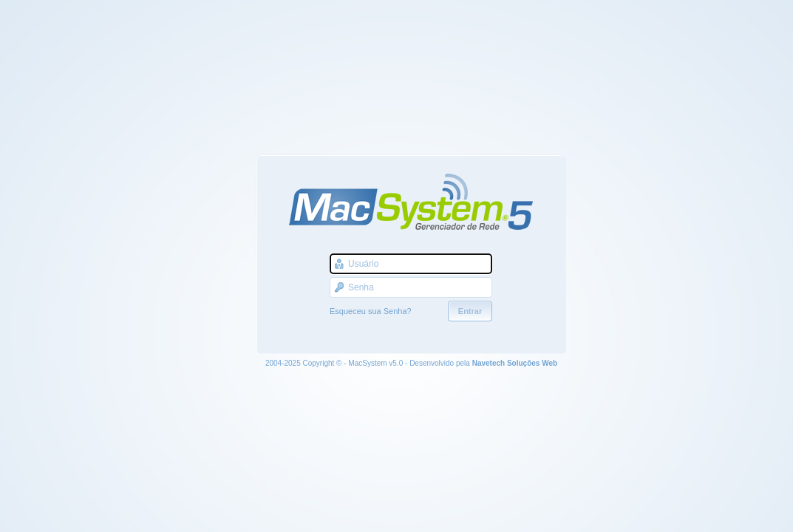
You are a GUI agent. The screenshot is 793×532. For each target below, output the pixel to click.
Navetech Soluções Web (515, 363)
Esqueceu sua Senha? (371, 311)
